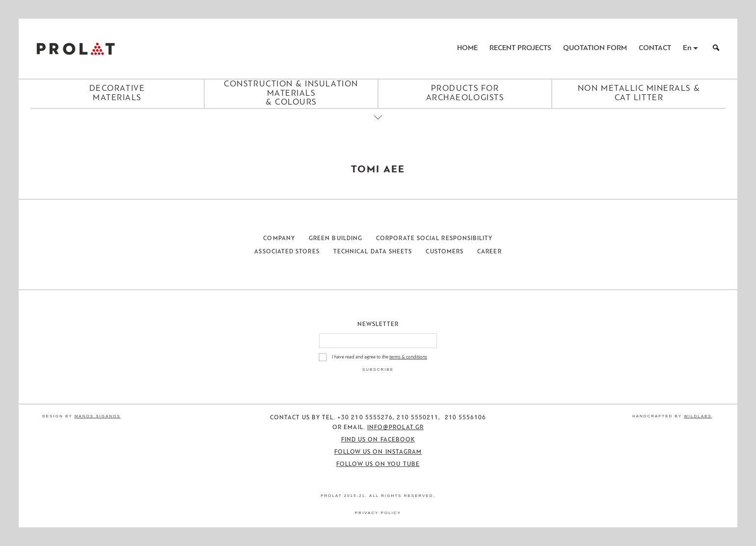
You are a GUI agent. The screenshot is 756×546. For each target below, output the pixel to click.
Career (489, 252)
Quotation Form (595, 48)
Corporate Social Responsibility (434, 239)
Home (467, 48)
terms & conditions (408, 357)
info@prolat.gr (395, 428)
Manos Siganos (98, 416)
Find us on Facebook (378, 440)
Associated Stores (287, 252)
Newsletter (378, 325)
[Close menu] (378, 126)
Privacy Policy (378, 513)
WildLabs (698, 416)
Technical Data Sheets (373, 252)
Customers (445, 252)
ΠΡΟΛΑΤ (76, 49)
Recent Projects (520, 48)
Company (279, 239)
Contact (655, 48)
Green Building (336, 239)
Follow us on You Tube (378, 464)
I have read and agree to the (379, 357)
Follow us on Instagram (378, 452)
